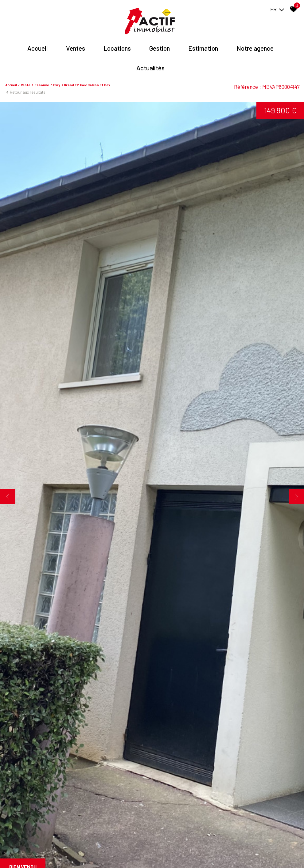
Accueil (37, 48)
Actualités (150, 68)
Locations (117, 48)
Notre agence (255, 48)
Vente (26, 85)
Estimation (203, 48)
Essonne (42, 85)
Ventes (76, 48)
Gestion (160, 48)
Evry (57, 85)
